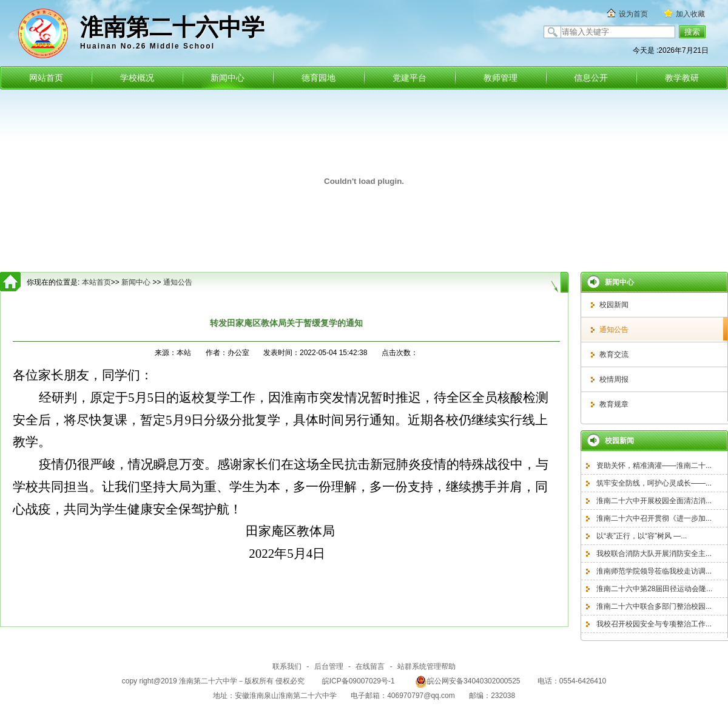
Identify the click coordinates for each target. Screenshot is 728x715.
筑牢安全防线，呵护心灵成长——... (654, 483)
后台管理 (329, 666)
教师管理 (500, 78)
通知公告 (614, 330)
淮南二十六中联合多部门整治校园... (654, 606)
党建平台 (409, 78)
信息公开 (591, 78)
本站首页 (96, 282)
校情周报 (614, 379)
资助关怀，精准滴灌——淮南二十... (654, 466)
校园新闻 (614, 305)
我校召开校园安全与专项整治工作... (654, 624)
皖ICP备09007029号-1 (359, 681)
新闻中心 (227, 78)
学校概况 (137, 78)
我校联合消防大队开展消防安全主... (654, 554)
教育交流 (614, 354)
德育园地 (318, 78)
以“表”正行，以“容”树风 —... (642, 536)
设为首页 (633, 14)
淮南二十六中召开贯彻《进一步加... (654, 518)
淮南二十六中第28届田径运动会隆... (654, 589)
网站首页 (46, 78)
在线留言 (370, 666)
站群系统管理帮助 (426, 666)
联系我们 (287, 666)
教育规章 (614, 404)
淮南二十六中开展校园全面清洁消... (654, 501)
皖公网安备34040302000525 (467, 681)
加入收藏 (690, 14)
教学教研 (682, 78)
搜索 (692, 32)
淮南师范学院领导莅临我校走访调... (654, 571)
